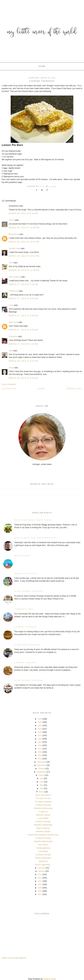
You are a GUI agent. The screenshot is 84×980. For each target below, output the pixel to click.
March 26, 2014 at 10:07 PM (24, 242)
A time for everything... (29, 645)
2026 (40, 719)
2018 (40, 745)
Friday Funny (22, 556)
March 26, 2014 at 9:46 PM (23, 213)
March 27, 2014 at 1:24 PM (23, 344)
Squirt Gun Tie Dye (25, 574)
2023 (40, 729)
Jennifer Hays (14, 248)
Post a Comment (9, 384)
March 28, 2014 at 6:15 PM (23, 361)
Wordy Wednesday (43, 858)
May (41, 785)
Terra (11, 263)
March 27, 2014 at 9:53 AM (23, 330)
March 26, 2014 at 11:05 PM (24, 270)
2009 (40, 888)
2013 (40, 875)
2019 (40, 742)
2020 (40, 739)
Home (42, 66)
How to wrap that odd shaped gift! (35, 538)
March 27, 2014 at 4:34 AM (23, 284)
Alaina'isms (43, 861)
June (42, 782)
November (41, 765)
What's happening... (43, 865)
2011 (40, 881)
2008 (40, 891)
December (41, 762)
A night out (43, 812)
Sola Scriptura (15, 277)
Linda (11, 305)
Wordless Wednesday (43, 808)
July (41, 779)
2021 (40, 735)
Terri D (12, 220)
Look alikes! (43, 851)
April (42, 788)
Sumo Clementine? (43, 795)
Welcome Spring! (43, 815)
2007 (40, 894)
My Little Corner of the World (42, 32)
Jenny (11, 368)
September (41, 772)
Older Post (9, 389)
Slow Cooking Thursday (29, 591)
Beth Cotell (13, 322)
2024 (40, 726)
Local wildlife (43, 818)
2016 (40, 752)
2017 (40, 749)
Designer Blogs (49, 979)
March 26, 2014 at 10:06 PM (24, 228)
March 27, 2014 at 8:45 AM (23, 299)
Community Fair (24, 609)
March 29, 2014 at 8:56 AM (23, 378)
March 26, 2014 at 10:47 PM (24, 256)
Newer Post (74, 389)
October (41, 769)
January (41, 871)
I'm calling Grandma (43, 802)
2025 (40, 722)
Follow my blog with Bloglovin (14, 958)
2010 (40, 884)
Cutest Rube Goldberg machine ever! (43, 835)
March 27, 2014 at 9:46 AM (23, 316)
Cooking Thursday (25, 627)
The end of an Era (43, 798)
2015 (40, 755)
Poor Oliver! (43, 845)
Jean (11, 351)
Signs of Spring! (43, 828)
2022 (40, 732)
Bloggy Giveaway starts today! (33, 520)
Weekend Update (43, 831)
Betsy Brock (14, 234)
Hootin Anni (14, 291)
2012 (40, 878)
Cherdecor (13, 336)
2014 (40, 759)
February (42, 868)
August (41, 775)
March (41, 792)
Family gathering (43, 848)
